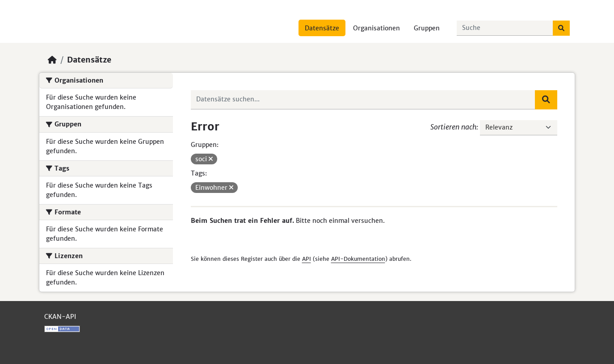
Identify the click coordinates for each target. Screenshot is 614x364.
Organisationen (376, 28)
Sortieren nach (453, 127)
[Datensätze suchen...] (505, 28)
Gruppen (427, 28)
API (307, 259)
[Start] (52, 60)
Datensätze (322, 28)
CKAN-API (60, 317)
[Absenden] (561, 28)
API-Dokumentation (358, 259)
